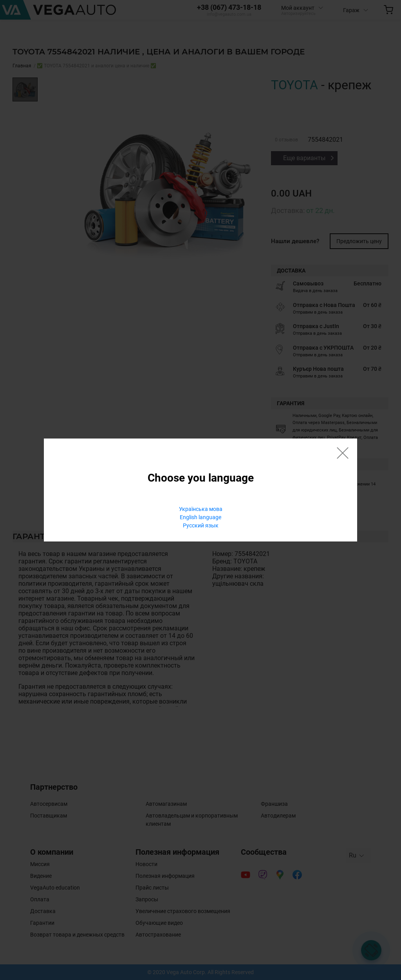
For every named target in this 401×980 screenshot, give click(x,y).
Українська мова (201, 509)
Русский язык (201, 525)
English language (200, 517)
